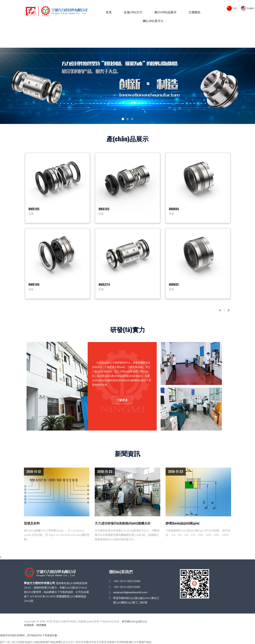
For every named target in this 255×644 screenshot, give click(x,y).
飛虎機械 (41, 625)
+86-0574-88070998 (127, 581)
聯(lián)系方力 (153, 21)
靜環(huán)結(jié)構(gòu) (182, 523)
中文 (235, 8)
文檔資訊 (194, 12)
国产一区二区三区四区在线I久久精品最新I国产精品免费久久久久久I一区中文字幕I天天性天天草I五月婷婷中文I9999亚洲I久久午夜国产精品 (76, 642)
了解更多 (122, 400)
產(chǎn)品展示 (165, 12)
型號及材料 (32, 523)
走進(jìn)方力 (133, 12)
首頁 (109, 12)
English (251, 8)
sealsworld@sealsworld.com (130, 592)
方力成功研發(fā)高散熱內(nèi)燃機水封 (123, 523)
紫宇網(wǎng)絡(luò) (135, 621)
